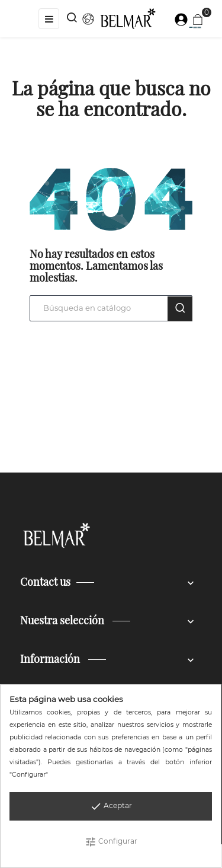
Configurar (111, 842)
